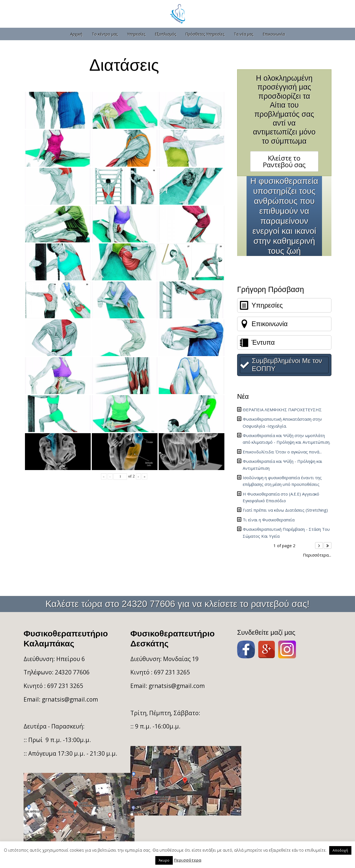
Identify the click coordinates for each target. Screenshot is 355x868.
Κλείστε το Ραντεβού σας (284, 161)
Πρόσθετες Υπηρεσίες (205, 34)
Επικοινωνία (274, 34)
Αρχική (76, 34)
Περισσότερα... (317, 555)
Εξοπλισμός (165, 34)
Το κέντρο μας (105, 34)
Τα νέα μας (244, 34)
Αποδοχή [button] (340, 850)
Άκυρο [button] (164, 860)
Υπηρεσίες (136, 34)
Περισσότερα (188, 860)
